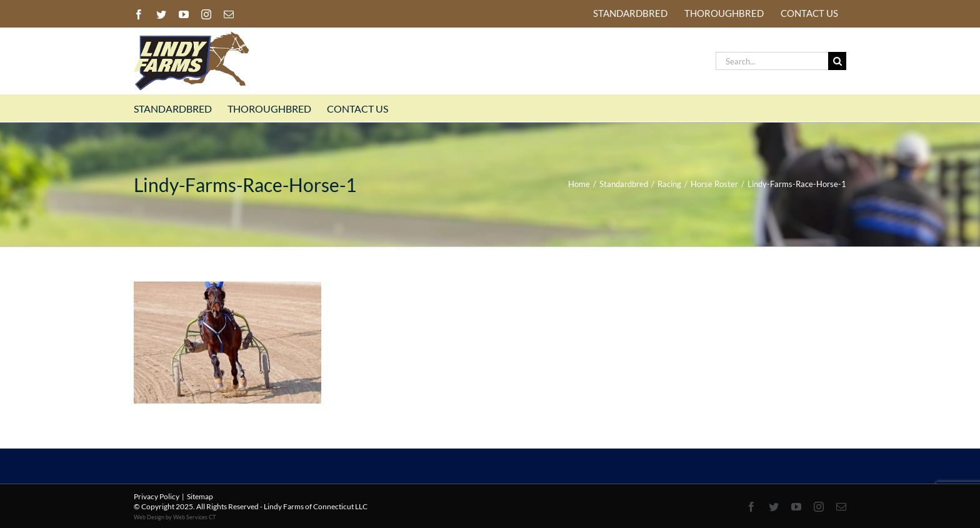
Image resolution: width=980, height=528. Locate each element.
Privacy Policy (157, 496)
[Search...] (772, 61)
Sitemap (200, 496)
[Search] (837, 61)
